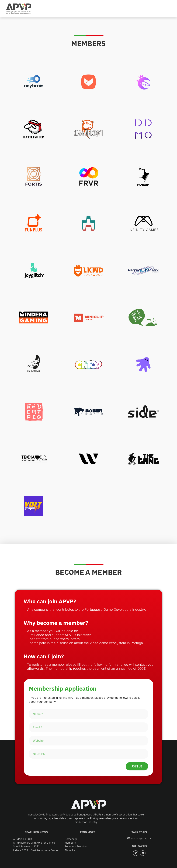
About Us (70, 850)
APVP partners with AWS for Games (34, 843)
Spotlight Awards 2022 (26, 846)
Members (70, 843)
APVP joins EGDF (23, 839)
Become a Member (76, 846)
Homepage (71, 839)
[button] (139, 839)
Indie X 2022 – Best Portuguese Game (35, 850)
